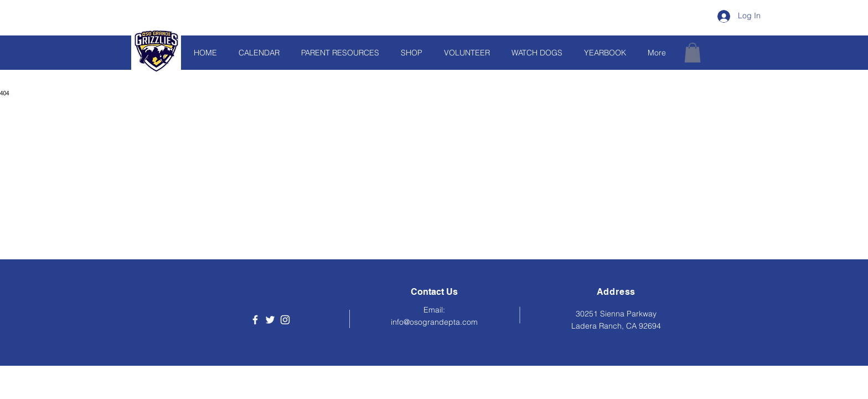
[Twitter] (270, 320)
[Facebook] (255, 320)
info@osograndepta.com (434, 322)
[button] (693, 53)
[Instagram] (285, 320)
